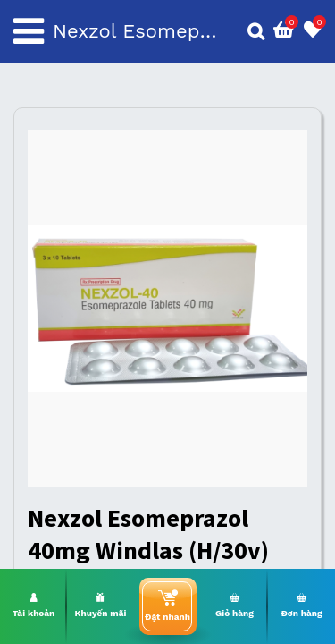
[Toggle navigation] (29, 31)
